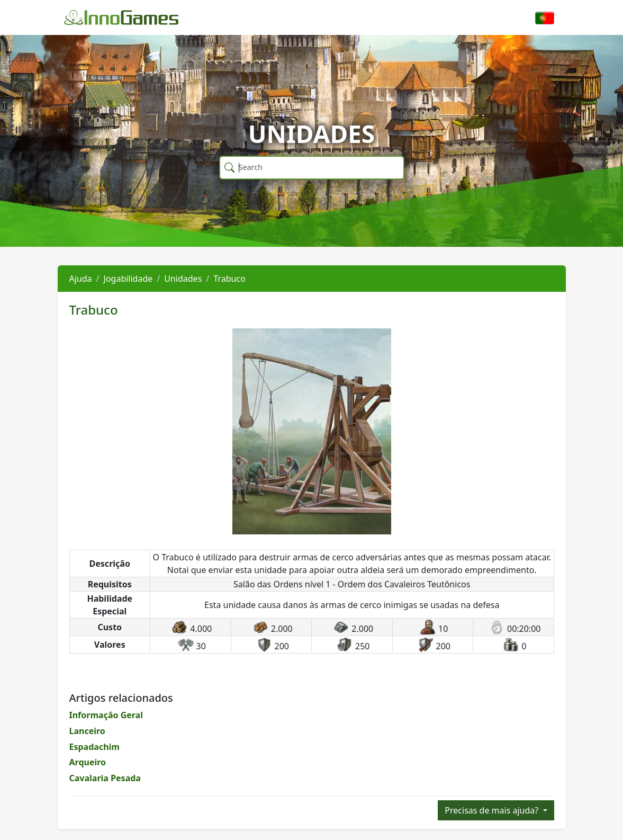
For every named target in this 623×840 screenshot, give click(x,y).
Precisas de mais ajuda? (493, 810)
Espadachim (94, 747)
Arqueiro (88, 762)
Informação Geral (106, 715)
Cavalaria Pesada (105, 778)
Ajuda (81, 279)
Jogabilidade (128, 279)
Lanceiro (87, 731)
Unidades (183, 279)
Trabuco (229, 279)
